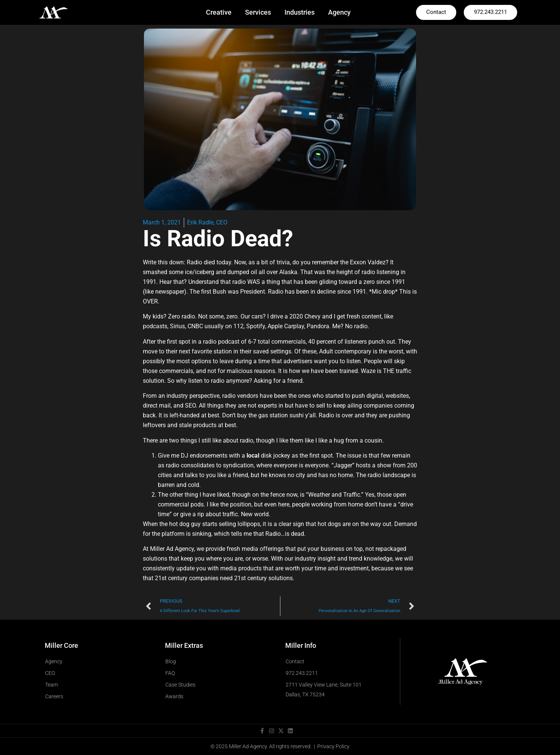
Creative (219, 12)
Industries (300, 12)
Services (258, 12)
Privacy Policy (333, 746)
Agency (339, 12)
